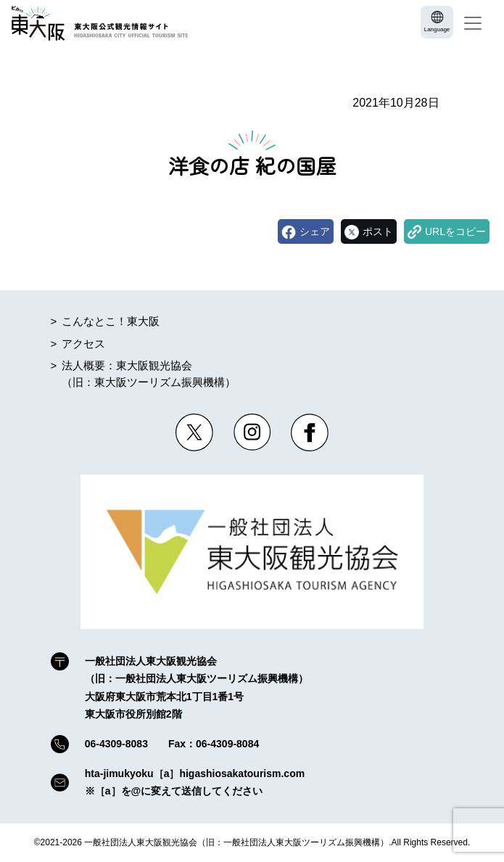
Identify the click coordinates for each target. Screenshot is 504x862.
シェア (315, 231)
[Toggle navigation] (473, 23)
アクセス (83, 344)
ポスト (378, 231)
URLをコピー (455, 231)
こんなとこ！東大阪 (111, 321)
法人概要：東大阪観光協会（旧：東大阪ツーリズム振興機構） (149, 374)
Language (437, 29)
